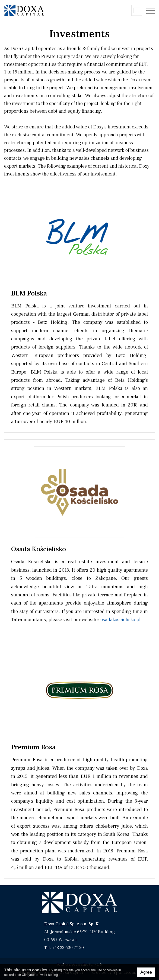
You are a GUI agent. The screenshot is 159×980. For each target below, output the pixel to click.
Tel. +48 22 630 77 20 (64, 948)
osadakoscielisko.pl (120, 620)
